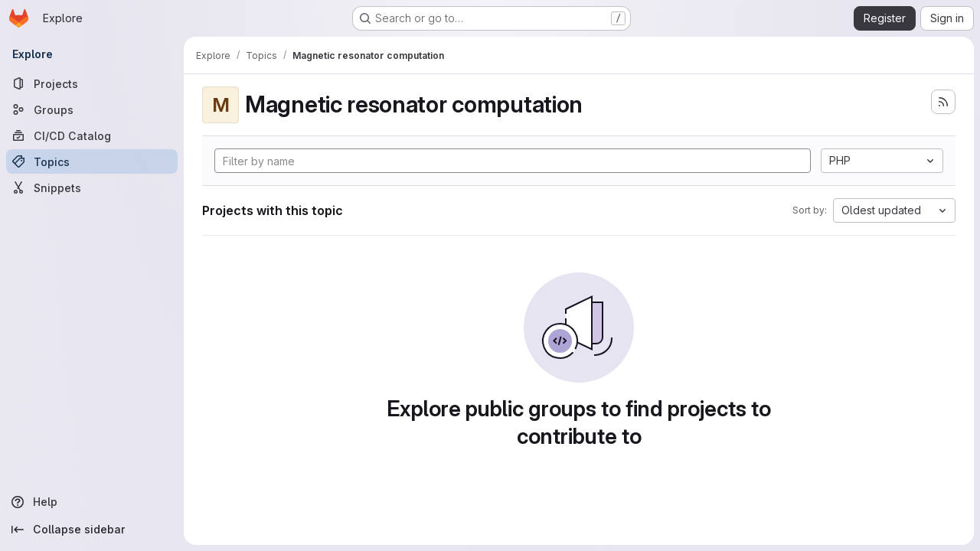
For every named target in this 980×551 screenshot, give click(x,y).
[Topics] (92, 161)
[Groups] (92, 109)
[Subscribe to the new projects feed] (943, 102)
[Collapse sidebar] (92, 530)
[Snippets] (92, 187)
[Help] (92, 502)
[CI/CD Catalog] (92, 135)
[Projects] (92, 83)
